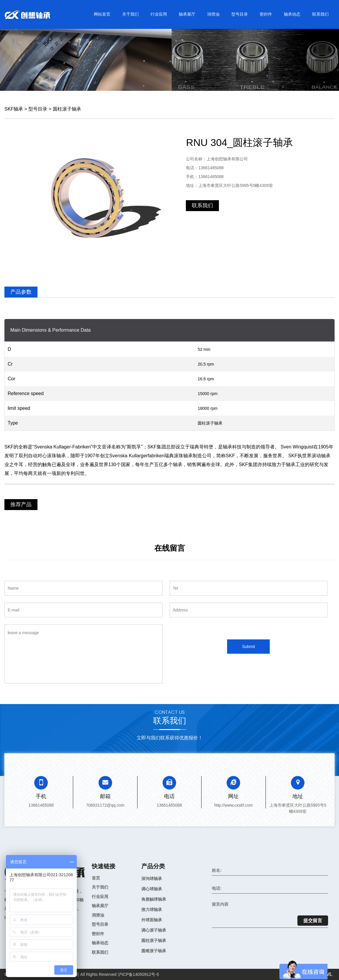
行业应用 (159, 14)
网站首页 (102, 14)
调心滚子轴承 (154, 930)
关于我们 (130, 14)
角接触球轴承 (154, 899)
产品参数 (21, 292)
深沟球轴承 (152, 879)
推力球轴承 (152, 910)
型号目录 (240, 14)
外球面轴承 (152, 920)
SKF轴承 (14, 109)
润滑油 (213, 14)
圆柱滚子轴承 (67, 109)
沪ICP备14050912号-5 (138, 974)
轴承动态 (292, 14)
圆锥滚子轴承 (154, 951)
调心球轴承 (152, 889)
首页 (96, 878)
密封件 (266, 14)
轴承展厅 (187, 14)
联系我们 (320, 14)
